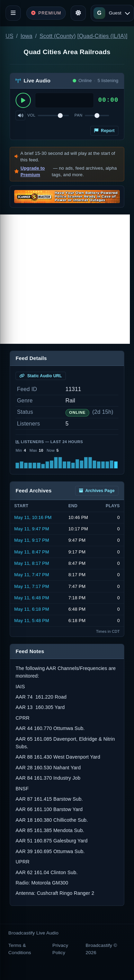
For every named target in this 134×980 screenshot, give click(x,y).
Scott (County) (58, 36)
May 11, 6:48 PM (32, 598)
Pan (78, 115)
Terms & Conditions (20, 949)
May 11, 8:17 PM (32, 563)
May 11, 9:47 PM (32, 529)
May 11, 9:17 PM (32, 540)
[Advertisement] (65, 279)
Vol (31, 115)
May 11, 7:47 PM (32, 575)
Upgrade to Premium (33, 172)
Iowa (26, 36)
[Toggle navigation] (13, 13)
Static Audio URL (41, 376)
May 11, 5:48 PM (32, 621)
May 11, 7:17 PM (32, 586)
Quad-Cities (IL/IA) (102, 36)
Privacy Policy (60, 949)
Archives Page (97, 491)
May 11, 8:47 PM (32, 552)
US (10, 36)
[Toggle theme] (78, 13)
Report (104, 131)
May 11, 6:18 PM (32, 609)
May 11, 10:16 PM (33, 517)
